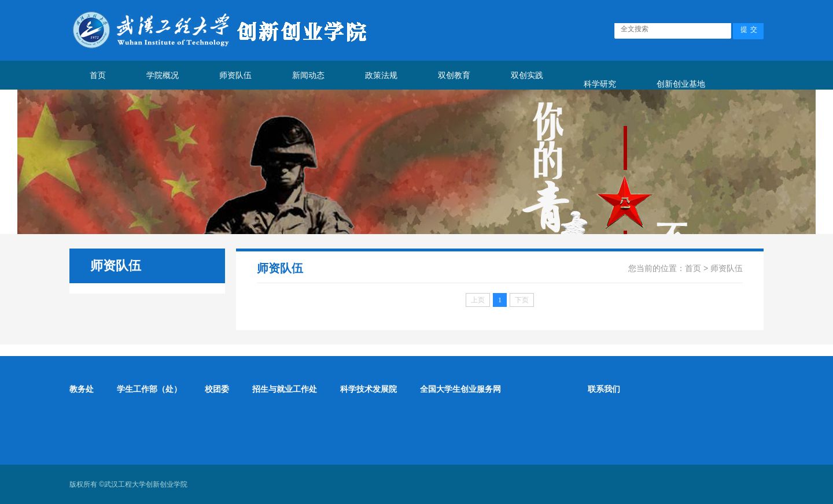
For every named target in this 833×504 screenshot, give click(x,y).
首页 (98, 75)
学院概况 (163, 75)
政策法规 (381, 75)
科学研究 (600, 84)
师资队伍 (235, 75)
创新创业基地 (681, 84)
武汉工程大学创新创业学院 (146, 484)
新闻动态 (308, 75)
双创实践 (527, 75)
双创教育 (454, 75)
